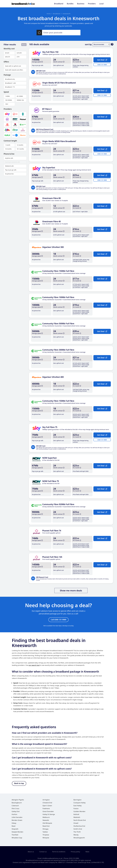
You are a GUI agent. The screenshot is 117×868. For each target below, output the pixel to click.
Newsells (46, 821)
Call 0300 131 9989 (58, 620)
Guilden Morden (79, 812)
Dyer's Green (47, 806)
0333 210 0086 (74, 858)
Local (101, 4)
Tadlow (45, 833)
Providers (92, 4)
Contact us (43, 852)
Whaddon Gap (17, 838)
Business (81, 4)
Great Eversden (48, 812)
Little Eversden (17, 818)
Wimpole (46, 838)
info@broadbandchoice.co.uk (52, 858)
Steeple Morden (17, 833)
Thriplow (46, 836)
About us (31, 852)
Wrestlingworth (79, 838)
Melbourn (46, 818)
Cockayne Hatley (80, 803)
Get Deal (102, 60)
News (87, 852)
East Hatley (78, 806)
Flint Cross (15, 809)
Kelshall (76, 815)
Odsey (14, 824)
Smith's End (78, 830)
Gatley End (16, 812)
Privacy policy (75, 852)
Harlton (14, 815)
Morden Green (17, 821)
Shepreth (15, 830)
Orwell (76, 824)
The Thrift (77, 833)
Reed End (46, 827)
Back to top (19, 784)
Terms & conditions (59, 852)
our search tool (34, 666)
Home (49, 14)
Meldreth (77, 818)
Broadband (59, 4)
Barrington (77, 801)
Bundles (70, 4)
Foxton (76, 809)
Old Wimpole (47, 824)
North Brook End (80, 821)
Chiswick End (47, 803)
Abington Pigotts (18, 801)
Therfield (15, 836)
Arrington (46, 801)
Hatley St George (49, 815)
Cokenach (15, 806)
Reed (14, 827)
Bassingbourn (17, 803)
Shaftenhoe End (79, 827)
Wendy (76, 836)
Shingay (45, 830)
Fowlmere (46, 809)
